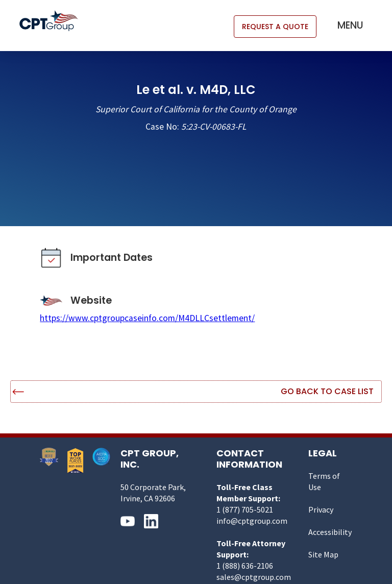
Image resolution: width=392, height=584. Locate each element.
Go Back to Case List (327, 391)
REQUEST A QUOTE (275, 27)
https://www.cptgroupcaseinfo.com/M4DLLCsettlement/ (147, 318)
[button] (350, 26)
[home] (54, 21)
